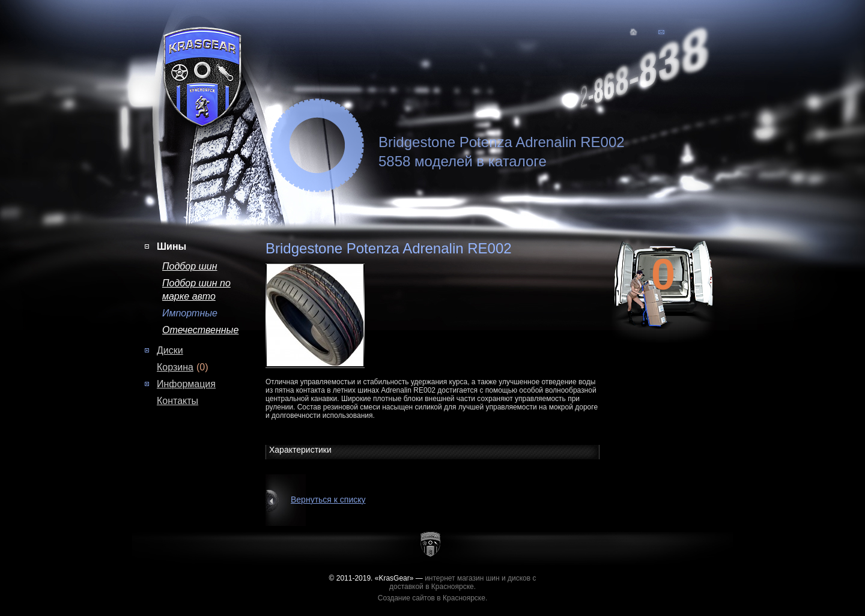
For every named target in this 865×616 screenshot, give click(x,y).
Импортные (190, 313)
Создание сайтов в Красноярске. (433, 598)
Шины (171, 246)
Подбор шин (190, 266)
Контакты (178, 401)
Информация (186, 384)
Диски (170, 350)
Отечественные (200, 330)
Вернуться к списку (328, 500)
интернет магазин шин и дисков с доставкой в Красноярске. (463, 582)
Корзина (175, 367)
